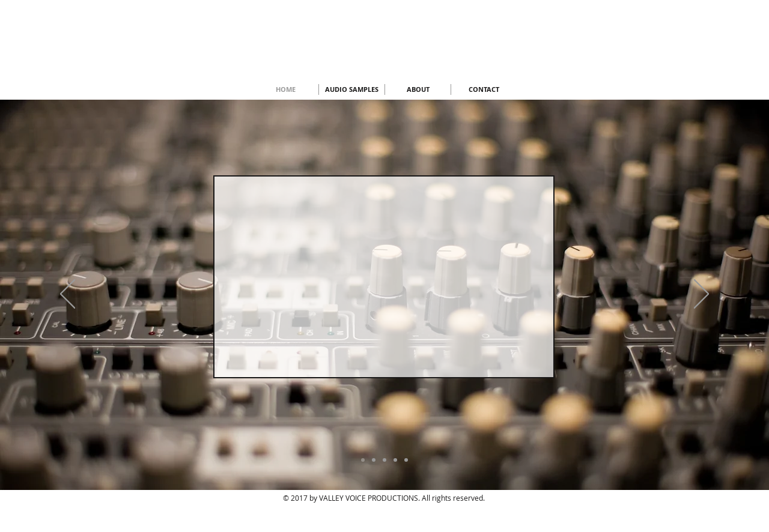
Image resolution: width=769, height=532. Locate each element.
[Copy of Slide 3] (384, 460)
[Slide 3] (374, 460)
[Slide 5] (363, 460)
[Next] (701, 295)
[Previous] (68, 295)
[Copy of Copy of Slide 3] (395, 460)
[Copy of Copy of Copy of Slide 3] (406, 460)
